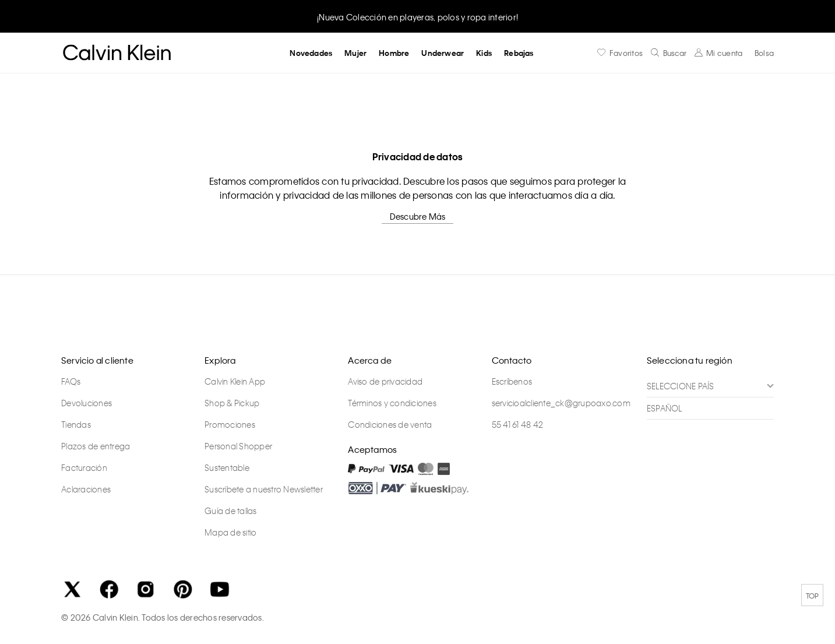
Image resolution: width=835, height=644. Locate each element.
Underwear (443, 53)
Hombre (394, 53)
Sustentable (227, 467)
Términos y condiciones (392, 403)
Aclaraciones (86, 489)
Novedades (311, 53)
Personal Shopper (238, 446)
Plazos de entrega (96, 446)
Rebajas (519, 53)
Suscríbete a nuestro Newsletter (264, 489)
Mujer (355, 53)
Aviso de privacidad (385, 381)
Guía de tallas (231, 511)
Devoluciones (87, 403)
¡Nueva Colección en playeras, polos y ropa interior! (417, 17)
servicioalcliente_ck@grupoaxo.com (561, 403)
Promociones (230, 424)
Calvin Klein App (235, 381)
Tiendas (76, 424)
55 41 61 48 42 (518, 424)
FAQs (71, 381)
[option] (417, 16)
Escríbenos (512, 381)
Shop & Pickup (232, 403)
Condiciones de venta (390, 424)
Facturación (84, 467)
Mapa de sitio (230, 532)
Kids (484, 53)
